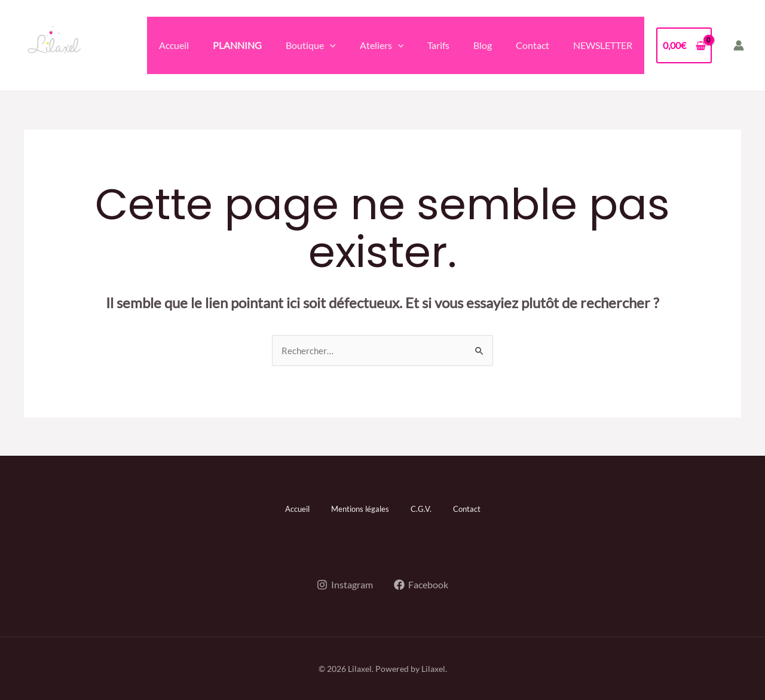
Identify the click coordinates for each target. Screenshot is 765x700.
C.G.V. (425, 509)
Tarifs (438, 45)
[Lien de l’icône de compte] (739, 45)
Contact (533, 45)
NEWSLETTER (603, 45)
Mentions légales (359, 509)
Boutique (311, 45)
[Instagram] (345, 584)
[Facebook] (422, 584)
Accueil (174, 45)
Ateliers (382, 45)
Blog (483, 45)
